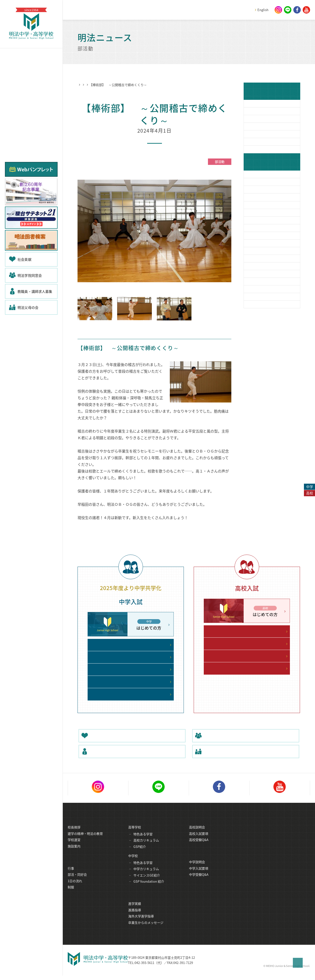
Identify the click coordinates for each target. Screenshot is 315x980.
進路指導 (135, 917)
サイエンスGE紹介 (147, 881)
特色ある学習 (143, 840)
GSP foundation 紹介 (149, 887)
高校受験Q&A (199, 846)
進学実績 (135, 910)
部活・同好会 (77, 881)
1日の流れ (75, 887)
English (263, 10)
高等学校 (135, 833)
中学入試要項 (199, 875)
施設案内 (74, 852)
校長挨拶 (74, 833)
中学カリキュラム (146, 875)
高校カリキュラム (146, 846)
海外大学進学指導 (141, 923)
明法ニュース (100, 85)
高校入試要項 (199, 840)
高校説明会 (197, 833)
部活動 (118, 85)
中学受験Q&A (199, 881)
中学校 (133, 862)
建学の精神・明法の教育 (85, 840)
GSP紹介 (140, 853)
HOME (82, 85)
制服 (71, 894)
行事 (71, 875)
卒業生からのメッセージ (146, 929)
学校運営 (74, 846)
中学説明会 (197, 868)
